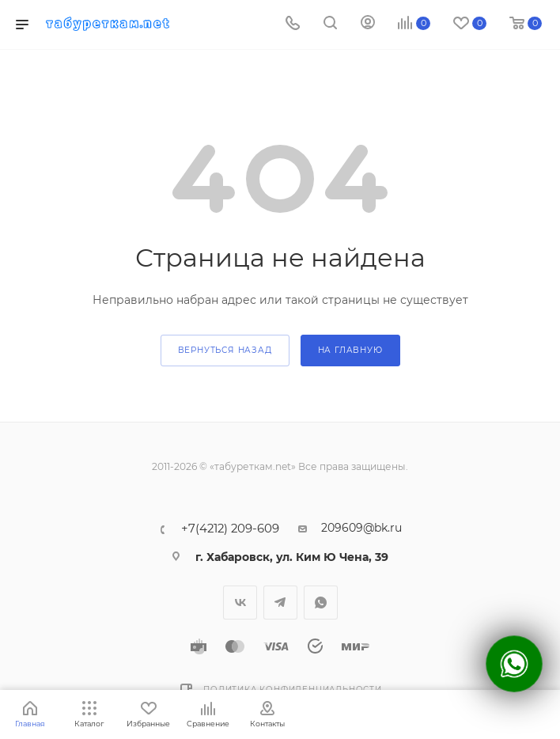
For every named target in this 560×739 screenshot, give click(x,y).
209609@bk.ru (361, 528)
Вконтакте (240, 603)
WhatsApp (321, 603)
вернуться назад (225, 350)
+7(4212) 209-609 (230, 529)
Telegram (280, 603)
